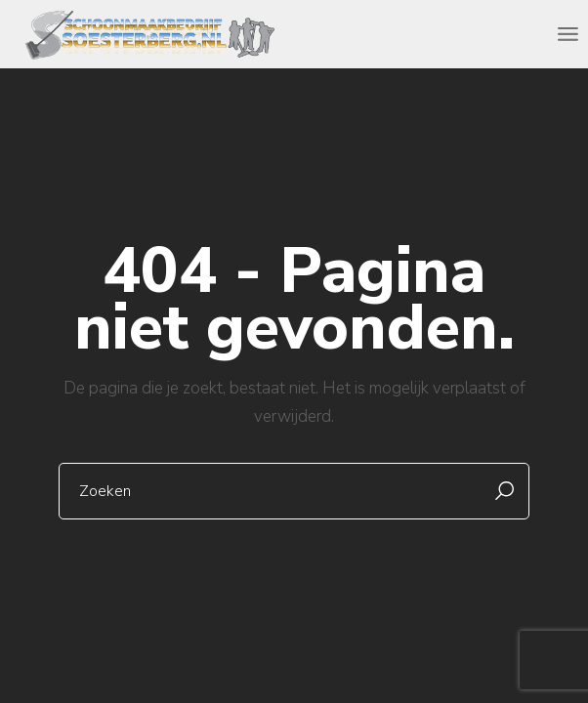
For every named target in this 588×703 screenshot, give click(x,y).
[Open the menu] (568, 34)
